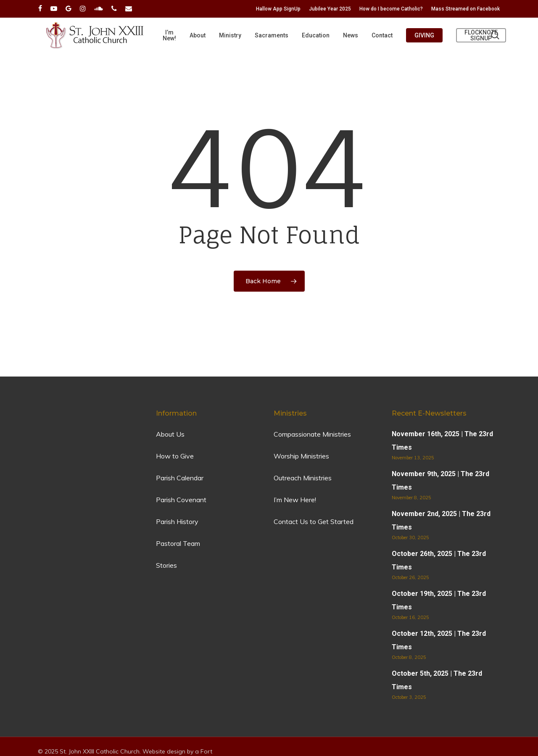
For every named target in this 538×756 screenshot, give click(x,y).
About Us (170, 434)
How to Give (175, 456)
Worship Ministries (301, 456)
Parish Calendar (180, 478)
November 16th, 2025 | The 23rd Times (442, 441)
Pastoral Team (178, 543)
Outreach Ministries (303, 478)
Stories (166, 565)
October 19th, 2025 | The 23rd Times (439, 600)
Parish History (177, 522)
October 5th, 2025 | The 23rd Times (437, 680)
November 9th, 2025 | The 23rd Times (440, 481)
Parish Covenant (181, 500)
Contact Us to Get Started (314, 522)
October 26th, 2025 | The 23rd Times (439, 560)
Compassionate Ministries (312, 434)
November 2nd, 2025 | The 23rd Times (441, 520)
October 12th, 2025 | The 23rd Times (439, 640)
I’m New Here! (295, 500)
